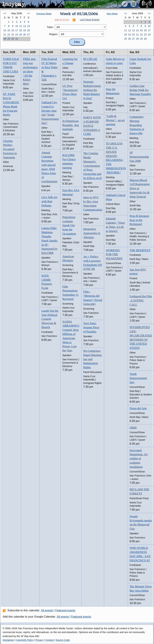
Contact (49, 640)
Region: (54, 34)
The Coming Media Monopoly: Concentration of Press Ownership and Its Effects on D (92, 166)
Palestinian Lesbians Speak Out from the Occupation (69, 225)
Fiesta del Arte (138, 408)
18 (21, 30)
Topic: (50, 27)
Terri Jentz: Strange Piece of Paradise (91, 327)
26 (25, 35)
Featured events (65, 610)
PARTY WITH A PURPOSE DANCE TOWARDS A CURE (92, 126)
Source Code (63, 640)
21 (5, 35)
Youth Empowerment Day (138, 378)
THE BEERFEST (140, 250)
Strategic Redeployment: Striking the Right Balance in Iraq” (92, 90)
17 (17, 30)
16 (13, 30)
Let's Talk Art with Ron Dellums (49, 201)
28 (5, 39)
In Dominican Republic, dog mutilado (71, 125)
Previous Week (44, 14)
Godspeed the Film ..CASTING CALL (141, 300)
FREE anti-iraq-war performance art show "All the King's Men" (30, 71)
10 (17, 26)
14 (5, 30)
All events (47, 610)
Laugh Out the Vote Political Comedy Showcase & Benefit (50, 319)
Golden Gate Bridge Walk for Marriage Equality (140, 90)
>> (28, 13)
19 (25, 30)
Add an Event (62, 20)
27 (29, 35)
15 (9, 30)
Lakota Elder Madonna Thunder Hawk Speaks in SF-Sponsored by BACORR (49, 240)
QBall (133, 428)
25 (21, 35)
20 (29, 30)
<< (5, 13)
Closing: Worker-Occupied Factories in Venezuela (10, 149)
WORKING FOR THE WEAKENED (114, 254)
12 (25, 26)
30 (13, 39)
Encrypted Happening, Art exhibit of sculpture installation (139, 459)
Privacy (39, 640)
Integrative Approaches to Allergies (92, 233)
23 (13, 35)
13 (29, 26)
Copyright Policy (25, 640)
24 (17, 35)
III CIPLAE (90, 59)
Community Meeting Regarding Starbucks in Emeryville (137, 125)
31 (17, 39)
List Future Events (90, 20)
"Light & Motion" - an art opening (115, 120)
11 (21, 26)
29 (9, 39)
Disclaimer (8, 640)
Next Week (112, 14)
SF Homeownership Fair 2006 (139, 157)
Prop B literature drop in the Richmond (139, 220)
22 (9, 35)
